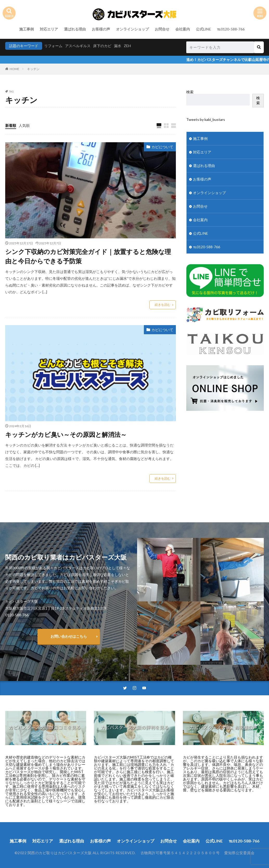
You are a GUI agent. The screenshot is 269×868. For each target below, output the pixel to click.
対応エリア (49, 29)
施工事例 (27, 29)
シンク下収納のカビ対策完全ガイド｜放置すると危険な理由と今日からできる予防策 (88, 256)
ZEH (127, 46)
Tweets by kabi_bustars (206, 119)
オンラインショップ (132, 29)
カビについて (162, 147)
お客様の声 (101, 29)
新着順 (11, 125)
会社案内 (183, 29)
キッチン (33, 69)
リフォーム (53, 46)
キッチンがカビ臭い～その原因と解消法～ (66, 434)
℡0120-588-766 (231, 29)
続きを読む (163, 305)
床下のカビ (102, 46)
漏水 (118, 46)
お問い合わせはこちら (69, 636)
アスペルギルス (78, 46)
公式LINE (203, 29)
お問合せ (162, 29)
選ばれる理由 (75, 29)
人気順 (24, 125)
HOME (14, 69)
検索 (190, 92)
